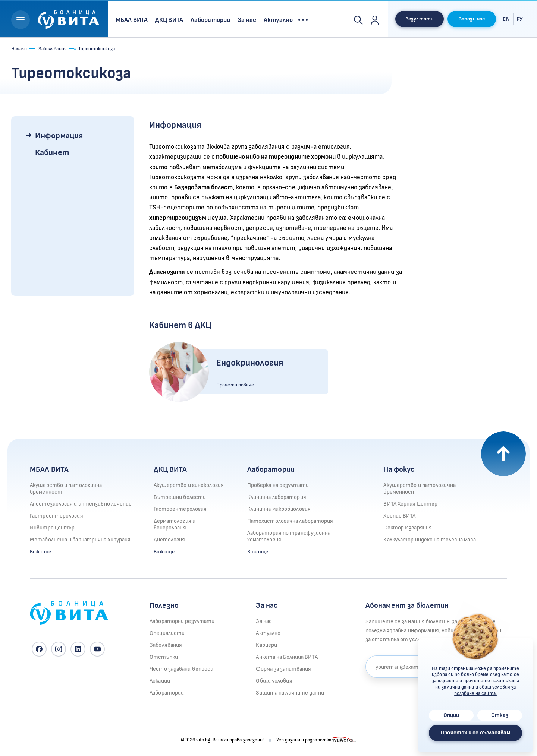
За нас (264, 621)
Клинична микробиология (279, 509)
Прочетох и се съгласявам (475, 733)
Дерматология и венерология (175, 524)
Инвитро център (52, 528)
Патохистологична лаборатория (290, 521)
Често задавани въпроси (181, 669)
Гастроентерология (56, 516)
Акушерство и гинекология (189, 485)
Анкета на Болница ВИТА (287, 657)
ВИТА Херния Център (410, 504)
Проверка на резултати (278, 485)
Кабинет (52, 153)
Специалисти (167, 633)
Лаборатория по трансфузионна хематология (289, 536)
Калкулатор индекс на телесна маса (429, 540)
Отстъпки (164, 657)
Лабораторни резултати (182, 621)
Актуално (268, 633)
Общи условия (274, 681)
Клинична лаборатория (277, 497)
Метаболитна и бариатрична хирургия (80, 540)
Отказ (500, 715)
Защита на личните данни (290, 693)
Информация (59, 136)
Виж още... (42, 552)
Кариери (266, 645)
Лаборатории (271, 469)
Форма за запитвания (283, 669)
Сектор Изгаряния (408, 528)
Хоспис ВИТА (399, 516)
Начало (19, 49)
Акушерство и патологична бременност (66, 489)
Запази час (472, 19)
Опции (451, 715)
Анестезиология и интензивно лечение (81, 504)
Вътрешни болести (180, 497)
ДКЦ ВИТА (170, 469)
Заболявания (53, 49)
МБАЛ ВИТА (49, 469)
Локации (160, 681)
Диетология (169, 540)
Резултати (420, 19)
